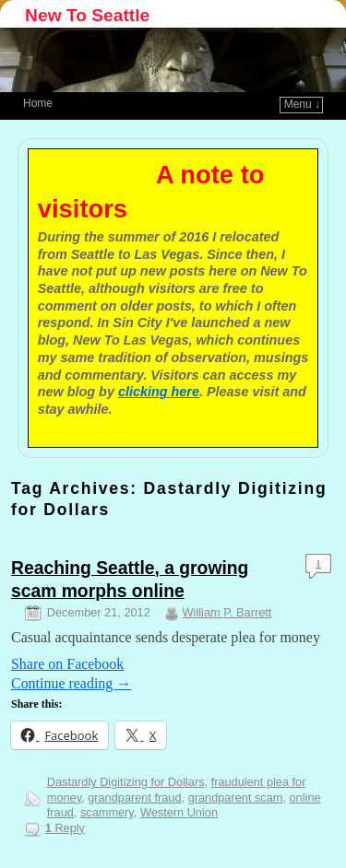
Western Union (179, 812)
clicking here (159, 392)
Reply (65, 828)
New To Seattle (87, 15)
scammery (107, 812)
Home (38, 103)
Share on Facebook (67, 664)
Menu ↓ (302, 104)
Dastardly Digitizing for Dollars (126, 782)
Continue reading (71, 683)
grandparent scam (236, 798)
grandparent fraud (134, 798)
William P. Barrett (227, 612)
